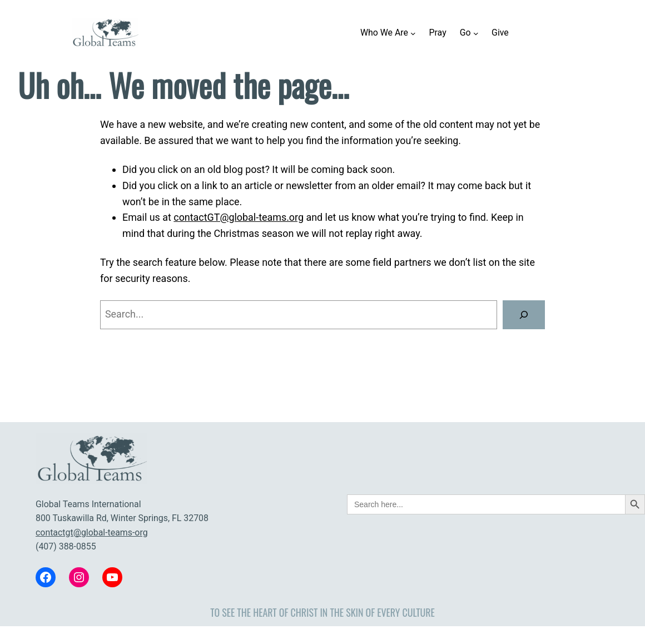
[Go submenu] (476, 33)
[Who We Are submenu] (413, 33)
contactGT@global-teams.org (239, 217)
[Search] (524, 315)
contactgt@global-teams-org (92, 532)
